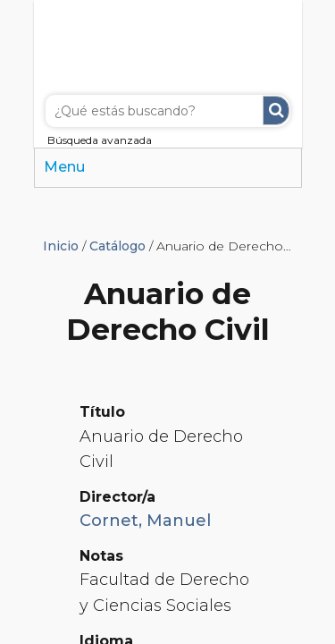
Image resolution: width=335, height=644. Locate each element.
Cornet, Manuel (145, 521)
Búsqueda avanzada (100, 140)
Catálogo (117, 246)
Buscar (276, 110)
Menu (64, 167)
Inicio (61, 246)
